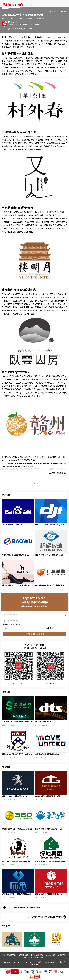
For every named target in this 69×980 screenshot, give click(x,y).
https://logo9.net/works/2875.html (53, 463)
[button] (4, 939)
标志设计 (25, 37)
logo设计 (9, 37)
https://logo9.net (9, 460)
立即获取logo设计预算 (34, 634)
